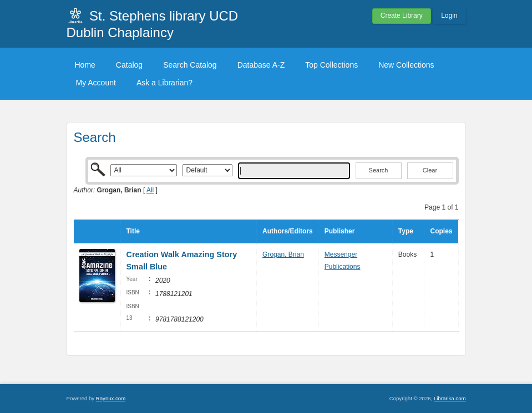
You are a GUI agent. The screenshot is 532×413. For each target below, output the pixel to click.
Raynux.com (111, 398)
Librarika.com (450, 398)
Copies (441, 231)
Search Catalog (190, 65)
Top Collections (331, 65)
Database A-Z (261, 65)
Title (133, 231)
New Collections (406, 65)
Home (85, 65)
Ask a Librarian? (164, 83)
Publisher (340, 231)
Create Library (402, 16)
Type (406, 231)
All (150, 190)
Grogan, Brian (283, 254)
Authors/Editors (288, 231)
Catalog (129, 65)
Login (449, 16)
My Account (96, 83)
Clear (430, 170)
